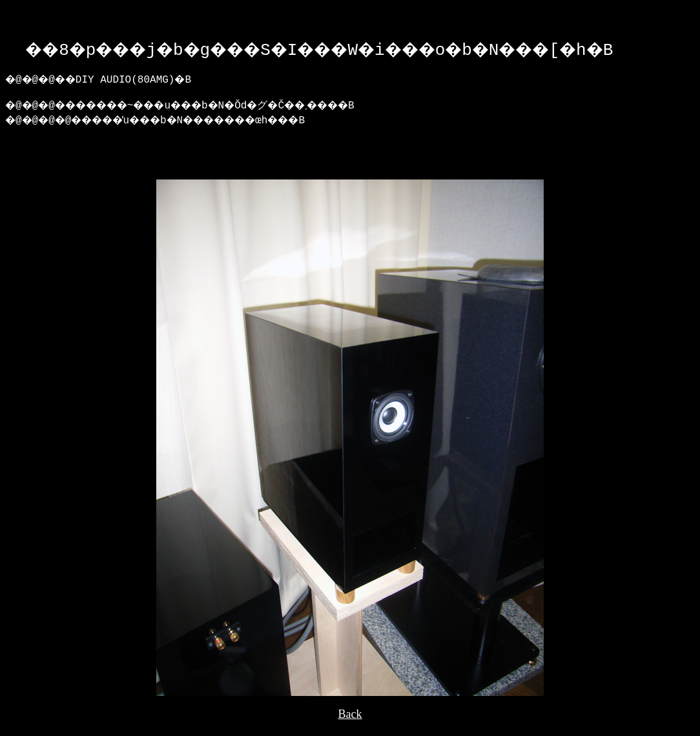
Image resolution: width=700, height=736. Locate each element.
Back (350, 724)
